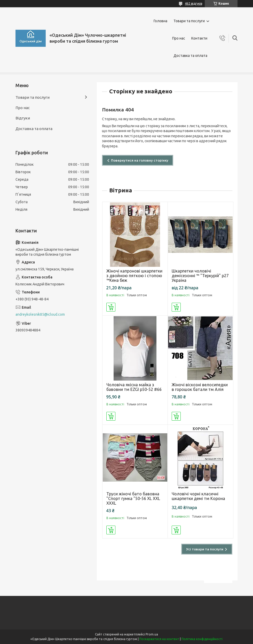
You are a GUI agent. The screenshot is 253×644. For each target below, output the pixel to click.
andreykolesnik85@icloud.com (40, 314)
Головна (160, 21)
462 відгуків (193, 3)
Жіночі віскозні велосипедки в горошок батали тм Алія (200, 387)
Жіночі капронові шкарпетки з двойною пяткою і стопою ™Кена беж (134, 276)
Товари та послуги (189, 21)
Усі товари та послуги (205, 549)
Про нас (179, 38)
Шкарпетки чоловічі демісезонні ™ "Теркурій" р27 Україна (200, 276)
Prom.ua (152, 634)
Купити (111, 307)
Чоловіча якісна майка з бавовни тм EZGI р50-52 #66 (134, 387)
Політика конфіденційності (202, 639)
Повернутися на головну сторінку (140, 160)
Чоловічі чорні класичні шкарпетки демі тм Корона (198, 496)
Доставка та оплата (190, 56)
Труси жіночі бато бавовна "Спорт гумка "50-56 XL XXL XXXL (133, 498)
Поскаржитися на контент (159, 639)
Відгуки (23, 118)
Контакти (199, 38)
